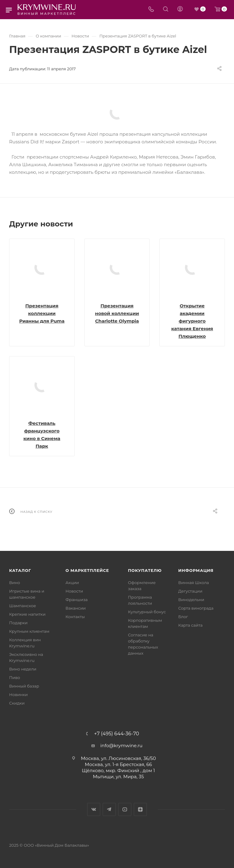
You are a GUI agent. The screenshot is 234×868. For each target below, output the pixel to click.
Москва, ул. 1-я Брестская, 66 (118, 764)
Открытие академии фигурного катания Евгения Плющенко (192, 321)
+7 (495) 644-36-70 (117, 734)
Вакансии (76, 608)
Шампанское (23, 606)
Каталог (20, 570)
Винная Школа (194, 583)
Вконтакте (94, 809)
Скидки (17, 703)
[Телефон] (151, 10)
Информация (196, 570)
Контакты (75, 617)
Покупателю (145, 570)
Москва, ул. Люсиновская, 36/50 (118, 758)
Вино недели (23, 669)
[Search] (166, 10)
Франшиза (77, 600)
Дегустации (190, 591)
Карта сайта (190, 625)
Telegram (109, 809)
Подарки (18, 623)
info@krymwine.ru (121, 745)
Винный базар (24, 686)
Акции (72, 583)
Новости (74, 591)
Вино (15, 583)
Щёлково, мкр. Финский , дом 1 (119, 770)
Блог (183, 617)
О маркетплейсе (87, 570)
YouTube (125, 809)
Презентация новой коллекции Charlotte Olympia (117, 313)
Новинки (18, 695)
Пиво (15, 677)
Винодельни (191, 600)
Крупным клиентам (29, 631)
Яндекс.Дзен (140, 809)
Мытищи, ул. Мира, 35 (118, 777)
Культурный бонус (147, 612)
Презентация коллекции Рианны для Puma (42, 313)
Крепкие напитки (27, 614)
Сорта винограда (196, 608)
